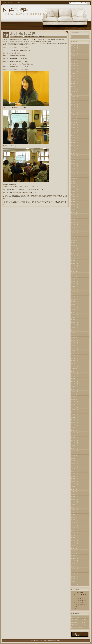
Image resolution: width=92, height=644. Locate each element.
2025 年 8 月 (75, 66)
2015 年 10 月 (75, 369)
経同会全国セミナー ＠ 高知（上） (79, 625)
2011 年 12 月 (75, 487)
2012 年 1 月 (75, 484)
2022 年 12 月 (75, 148)
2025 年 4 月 (75, 76)
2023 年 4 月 (75, 138)
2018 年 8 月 (75, 281)
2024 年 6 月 (75, 102)
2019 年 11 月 (75, 243)
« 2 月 (75, 609)
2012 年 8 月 (75, 466)
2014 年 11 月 (75, 397)
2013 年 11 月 (75, 428)
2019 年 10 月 (75, 245)
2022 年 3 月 (75, 171)
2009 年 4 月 (75, 569)
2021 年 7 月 (75, 192)
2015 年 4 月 (75, 384)
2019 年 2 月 (75, 266)
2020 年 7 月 (75, 222)
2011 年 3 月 (75, 510)
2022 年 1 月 (75, 176)
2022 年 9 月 (75, 156)
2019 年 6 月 (75, 256)
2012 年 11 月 (75, 458)
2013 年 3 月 (75, 448)
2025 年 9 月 (75, 63)
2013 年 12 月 (75, 425)
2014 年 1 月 (75, 422)
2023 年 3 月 (75, 140)
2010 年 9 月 (75, 525)
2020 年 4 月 (75, 230)
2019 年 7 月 (75, 253)
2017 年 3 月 (75, 325)
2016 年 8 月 (75, 343)
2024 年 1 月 (75, 115)
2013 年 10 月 (75, 430)
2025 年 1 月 (75, 84)
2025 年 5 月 (75, 74)
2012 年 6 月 (75, 471)
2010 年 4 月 (75, 538)
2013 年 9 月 (75, 433)
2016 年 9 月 (75, 340)
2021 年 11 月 (75, 181)
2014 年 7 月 (75, 407)
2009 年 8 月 (75, 558)
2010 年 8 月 (75, 528)
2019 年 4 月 (75, 261)
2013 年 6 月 (75, 440)
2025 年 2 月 (75, 81)
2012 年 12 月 (75, 456)
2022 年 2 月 (75, 174)
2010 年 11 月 (75, 520)
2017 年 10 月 (75, 307)
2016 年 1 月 (75, 361)
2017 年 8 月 (75, 312)
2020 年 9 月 (75, 217)
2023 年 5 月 (75, 135)
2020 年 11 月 (75, 212)
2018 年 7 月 (75, 284)
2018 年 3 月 (75, 294)
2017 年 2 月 (75, 328)
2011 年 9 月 (75, 494)
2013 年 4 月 (75, 446)
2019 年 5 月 (75, 258)
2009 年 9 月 (75, 556)
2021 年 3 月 (75, 202)
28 (84, 605)
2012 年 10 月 (75, 461)
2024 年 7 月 (75, 99)
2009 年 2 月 (75, 574)
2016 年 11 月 (75, 335)
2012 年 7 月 (75, 469)
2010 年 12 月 (75, 517)
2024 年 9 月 (75, 94)
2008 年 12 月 (75, 579)
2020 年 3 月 (75, 233)
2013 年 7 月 (75, 438)
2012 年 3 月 (75, 479)
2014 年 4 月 (75, 415)
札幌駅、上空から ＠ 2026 (78, 627)
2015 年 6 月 (75, 379)
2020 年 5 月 (75, 228)
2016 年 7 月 (75, 345)
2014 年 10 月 (75, 399)
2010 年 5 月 (75, 535)
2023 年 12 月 (75, 117)
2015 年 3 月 (75, 387)
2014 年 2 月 (75, 420)
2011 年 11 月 (75, 489)
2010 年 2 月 (75, 543)
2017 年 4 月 (75, 322)
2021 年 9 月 (75, 186)
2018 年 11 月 (75, 274)
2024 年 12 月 (75, 86)
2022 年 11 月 (75, 151)
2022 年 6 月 (75, 163)
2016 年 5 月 (75, 351)
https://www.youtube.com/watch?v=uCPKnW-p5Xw (17, 43)
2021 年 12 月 (75, 179)
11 (78, 601)
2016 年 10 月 (75, 338)
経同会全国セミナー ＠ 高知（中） (79, 623)
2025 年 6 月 (75, 71)
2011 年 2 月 (75, 512)
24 (76, 605)
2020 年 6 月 (75, 225)
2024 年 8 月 (75, 97)
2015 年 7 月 (75, 376)
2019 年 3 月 (75, 263)
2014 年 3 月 (75, 417)
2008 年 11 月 (75, 581)
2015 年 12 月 (75, 363)
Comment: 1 (42, 37)
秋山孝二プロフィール (14, 3)
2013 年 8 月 (75, 435)
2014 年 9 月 (75, 402)
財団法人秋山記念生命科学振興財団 (45, 641)
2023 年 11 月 (75, 120)
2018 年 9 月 (75, 279)
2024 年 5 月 (75, 104)
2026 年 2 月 (75, 51)
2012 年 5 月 (75, 474)
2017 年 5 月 (75, 320)
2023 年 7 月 (75, 130)
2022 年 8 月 (75, 158)
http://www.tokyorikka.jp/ (21, 41)
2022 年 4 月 (75, 169)
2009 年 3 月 (75, 571)
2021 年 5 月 (75, 197)
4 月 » (85, 609)
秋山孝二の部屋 (16, 10)
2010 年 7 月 (75, 530)
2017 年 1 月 (75, 330)
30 (74, 607)
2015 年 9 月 (75, 371)
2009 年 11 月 (75, 551)
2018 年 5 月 (75, 289)
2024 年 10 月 (75, 92)
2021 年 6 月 (75, 194)
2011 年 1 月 (75, 515)
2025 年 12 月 (75, 56)
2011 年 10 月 (75, 492)
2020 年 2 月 (75, 235)
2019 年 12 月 (75, 240)
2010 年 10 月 (75, 522)
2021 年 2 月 (75, 204)
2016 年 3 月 (75, 356)
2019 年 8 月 (75, 251)
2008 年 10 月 (75, 584)
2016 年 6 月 (75, 348)
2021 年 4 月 (75, 199)
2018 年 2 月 (75, 297)
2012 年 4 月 (75, 476)
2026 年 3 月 (75, 48)
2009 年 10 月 (75, 553)
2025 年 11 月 (75, 58)
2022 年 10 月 (75, 153)
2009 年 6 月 (75, 564)
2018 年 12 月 (75, 271)
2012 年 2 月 (75, 481)
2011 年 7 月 (75, 499)
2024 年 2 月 (75, 112)
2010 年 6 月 (75, 533)
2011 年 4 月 (75, 507)
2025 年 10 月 (75, 61)
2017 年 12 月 (75, 302)
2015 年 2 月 (75, 389)
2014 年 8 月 (75, 404)
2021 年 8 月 (75, 189)
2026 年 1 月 (75, 53)
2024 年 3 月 (75, 110)
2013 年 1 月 (75, 453)
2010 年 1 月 (75, 546)
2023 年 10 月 (75, 122)
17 (76, 603)
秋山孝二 (59, 641)
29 (86, 605)
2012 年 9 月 (75, 463)
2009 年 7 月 (75, 561)
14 (84, 601)
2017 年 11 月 (75, 304)
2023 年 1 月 (75, 145)
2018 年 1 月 (75, 299)
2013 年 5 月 (75, 443)
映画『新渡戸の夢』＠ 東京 (79, 617)
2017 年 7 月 (75, 315)
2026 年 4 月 (75, 45)
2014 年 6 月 (75, 410)
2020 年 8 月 (75, 220)
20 (82, 603)
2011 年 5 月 (75, 505)
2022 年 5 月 (75, 166)
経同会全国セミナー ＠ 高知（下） (79, 620)
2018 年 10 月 (75, 276)
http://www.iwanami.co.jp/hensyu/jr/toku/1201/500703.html (36, 197)
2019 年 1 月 (75, 269)
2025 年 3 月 (75, 79)
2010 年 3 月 (75, 540)
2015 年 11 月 (75, 366)
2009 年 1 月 (75, 576)
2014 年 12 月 (75, 394)
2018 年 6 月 (75, 287)
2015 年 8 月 (75, 374)
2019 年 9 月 (75, 248)
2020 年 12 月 (75, 210)
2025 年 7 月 (75, 68)
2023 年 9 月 (75, 125)
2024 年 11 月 (75, 89)
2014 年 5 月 (75, 412)
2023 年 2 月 (75, 143)
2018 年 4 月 (75, 292)
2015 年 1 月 (75, 392)
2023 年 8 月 (75, 127)
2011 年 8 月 (75, 497)
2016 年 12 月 (75, 333)
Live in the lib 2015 (22, 33)
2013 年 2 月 (75, 451)
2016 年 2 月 (75, 358)
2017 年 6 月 (75, 317)
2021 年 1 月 (75, 207)
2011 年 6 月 (75, 502)
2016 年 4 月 (75, 353)
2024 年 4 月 (75, 107)
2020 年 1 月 (75, 238)
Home (4, 3)
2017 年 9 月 (75, 310)
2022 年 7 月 (75, 161)
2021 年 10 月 (75, 184)
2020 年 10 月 (75, 215)
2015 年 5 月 (75, 381)
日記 (35, 37)
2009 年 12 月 (75, 548)
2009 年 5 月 (75, 566)
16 (74, 603)
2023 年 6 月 (75, 133)
